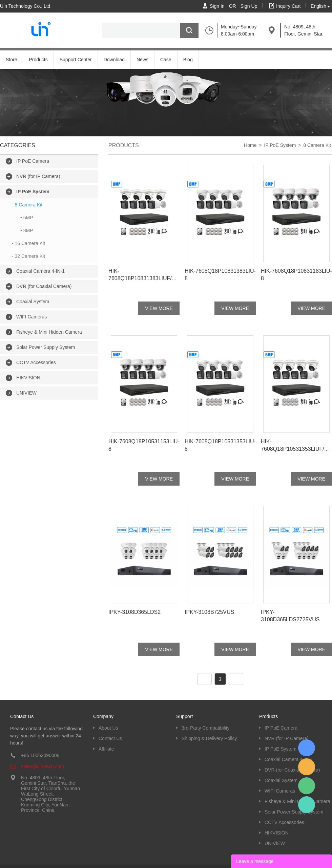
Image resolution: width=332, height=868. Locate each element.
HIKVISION (28, 378)
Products (38, 60)
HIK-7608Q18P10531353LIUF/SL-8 (296, 449)
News (142, 60)
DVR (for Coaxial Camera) (44, 286)
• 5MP (27, 218)
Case (166, 60)
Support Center (76, 60)
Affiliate (106, 749)
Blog (188, 60)
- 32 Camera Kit (28, 256)
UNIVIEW (26, 393)
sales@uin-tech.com (43, 766)
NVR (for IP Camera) (38, 176)
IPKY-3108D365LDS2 (134, 612)
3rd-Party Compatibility (206, 728)
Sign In (217, 6)
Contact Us (110, 738)
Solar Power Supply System (46, 347)
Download (114, 60)
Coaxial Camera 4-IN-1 (40, 271)
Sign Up (249, 6)
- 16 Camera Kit (28, 243)
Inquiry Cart (288, 6)
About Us (108, 728)
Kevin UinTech (307, 805)
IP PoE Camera (33, 161)
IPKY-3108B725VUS (209, 612)
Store (11, 60)
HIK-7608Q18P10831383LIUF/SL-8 (143, 278)
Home (250, 145)
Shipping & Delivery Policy (209, 738)
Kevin (307, 748)
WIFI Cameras (32, 317)
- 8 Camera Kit (27, 205)
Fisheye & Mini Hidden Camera (49, 332)
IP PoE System (33, 192)
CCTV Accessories (36, 362)
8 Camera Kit (317, 145)
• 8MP (27, 230)
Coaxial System (33, 302)
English (318, 6)
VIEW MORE (159, 308)
